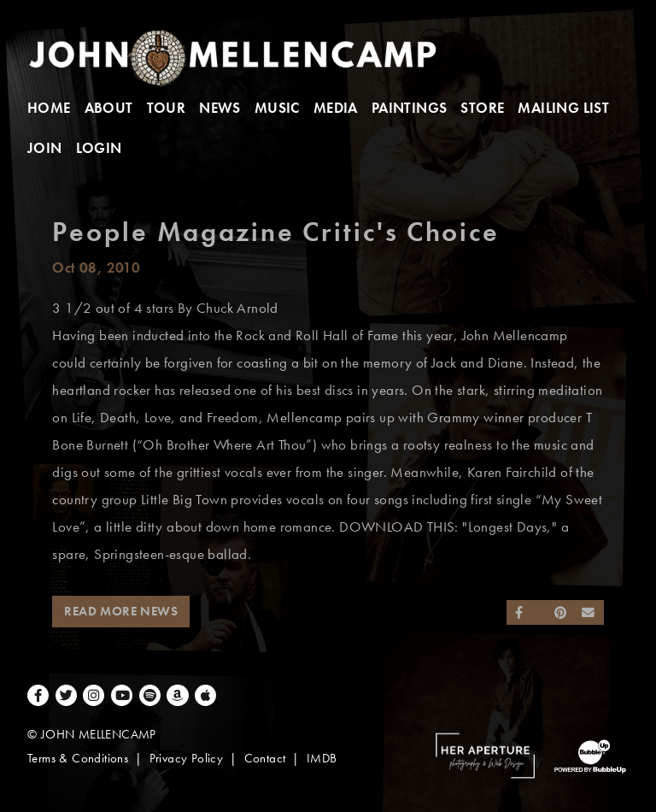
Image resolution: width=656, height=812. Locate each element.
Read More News (121, 611)
